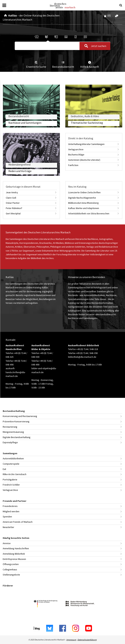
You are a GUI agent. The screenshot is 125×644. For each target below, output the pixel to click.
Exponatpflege (10, 442)
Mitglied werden (11, 511)
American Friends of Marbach (18, 522)
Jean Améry (12, 192)
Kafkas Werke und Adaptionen (84, 208)
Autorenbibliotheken (13, 458)
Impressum (71, 640)
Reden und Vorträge (20, 171)
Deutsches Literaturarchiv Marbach (63, 6)
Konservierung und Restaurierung (20, 416)
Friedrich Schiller (11, 485)
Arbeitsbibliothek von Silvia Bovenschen (89, 213)
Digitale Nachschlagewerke (82, 198)
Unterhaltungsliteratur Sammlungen (86, 144)
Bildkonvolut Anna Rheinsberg (83, 203)
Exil (4, 469)
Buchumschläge (76, 155)
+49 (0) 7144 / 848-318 (87, 349)
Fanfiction (73, 165)
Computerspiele (11, 464)
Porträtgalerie (10, 480)
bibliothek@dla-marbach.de (82, 357)
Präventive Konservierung (16, 421)
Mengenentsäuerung (13, 432)
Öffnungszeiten (11, 564)
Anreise (7, 543)
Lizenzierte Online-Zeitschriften (84, 192)
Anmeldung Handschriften (16, 548)
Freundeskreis (10, 506)
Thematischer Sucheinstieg (87, 123)
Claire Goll (11, 198)
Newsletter (8, 527)
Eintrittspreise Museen (14, 559)
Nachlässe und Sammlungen (25, 123)
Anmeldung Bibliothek (14, 554)
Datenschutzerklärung (87, 640)
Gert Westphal (13, 213)
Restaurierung (10, 427)
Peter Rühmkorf (14, 208)
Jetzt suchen (94, 46)
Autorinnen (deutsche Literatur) (84, 160)
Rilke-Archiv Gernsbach (15, 474)
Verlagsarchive (76, 149)
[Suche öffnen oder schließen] (121, 5)
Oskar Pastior (13, 203)
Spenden (7, 517)
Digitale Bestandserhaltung (17, 437)
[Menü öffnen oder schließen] (4, 5)
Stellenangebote (11, 575)
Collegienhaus (10, 569)
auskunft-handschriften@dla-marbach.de (16, 372)
